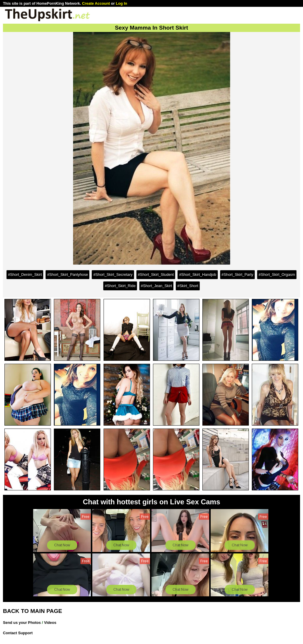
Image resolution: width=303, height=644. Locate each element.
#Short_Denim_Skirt (25, 274)
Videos (50, 623)
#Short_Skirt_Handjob (198, 274)
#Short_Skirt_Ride (120, 286)
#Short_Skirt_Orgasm (277, 274)
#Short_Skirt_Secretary (113, 274)
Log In (121, 3)
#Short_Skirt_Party (237, 274)
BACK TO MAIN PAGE (33, 611)
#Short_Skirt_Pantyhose (67, 274)
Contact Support (18, 633)
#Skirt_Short (188, 286)
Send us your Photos (22, 623)
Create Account (96, 3)
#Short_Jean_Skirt (156, 286)
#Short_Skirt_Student (156, 274)
